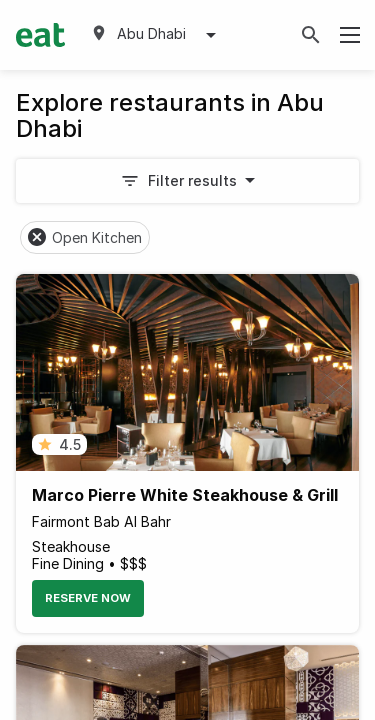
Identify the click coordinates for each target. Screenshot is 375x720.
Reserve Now (88, 598)
